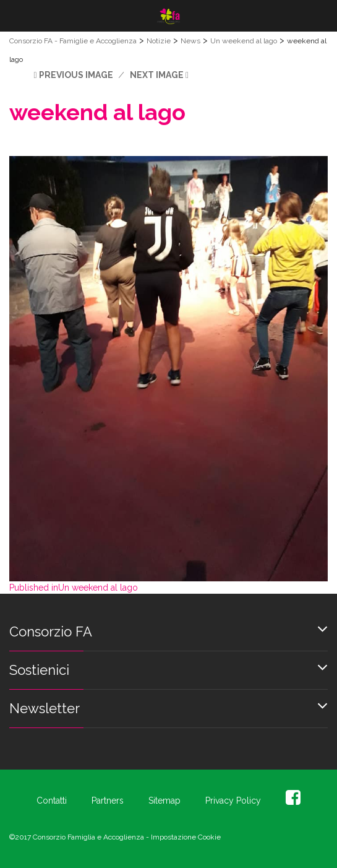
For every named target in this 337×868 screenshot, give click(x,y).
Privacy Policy (233, 801)
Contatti (52, 801)
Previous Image (76, 75)
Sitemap (164, 801)
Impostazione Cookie (186, 837)
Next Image (157, 75)
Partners (108, 801)
